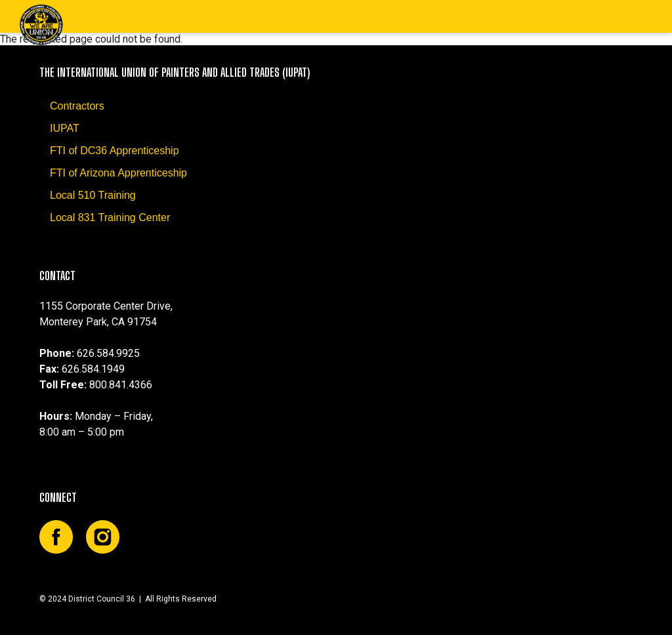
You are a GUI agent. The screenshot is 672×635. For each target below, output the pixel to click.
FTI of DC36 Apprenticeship (115, 151)
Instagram (103, 537)
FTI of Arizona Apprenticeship (118, 173)
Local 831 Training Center (110, 217)
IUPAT (65, 128)
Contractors (77, 106)
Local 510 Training (93, 195)
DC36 (41, 25)
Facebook (56, 537)
